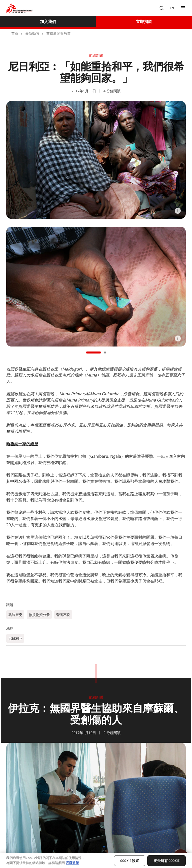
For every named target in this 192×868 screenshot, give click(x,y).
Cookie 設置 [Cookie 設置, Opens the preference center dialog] (130, 861)
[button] (93, 352)
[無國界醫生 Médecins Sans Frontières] (19, 8)
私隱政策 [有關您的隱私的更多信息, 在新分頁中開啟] (72, 863)
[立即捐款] (144, 21)
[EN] (172, 8)
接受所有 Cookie (166, 861)
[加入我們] (48, 21)
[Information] (178, 211)
